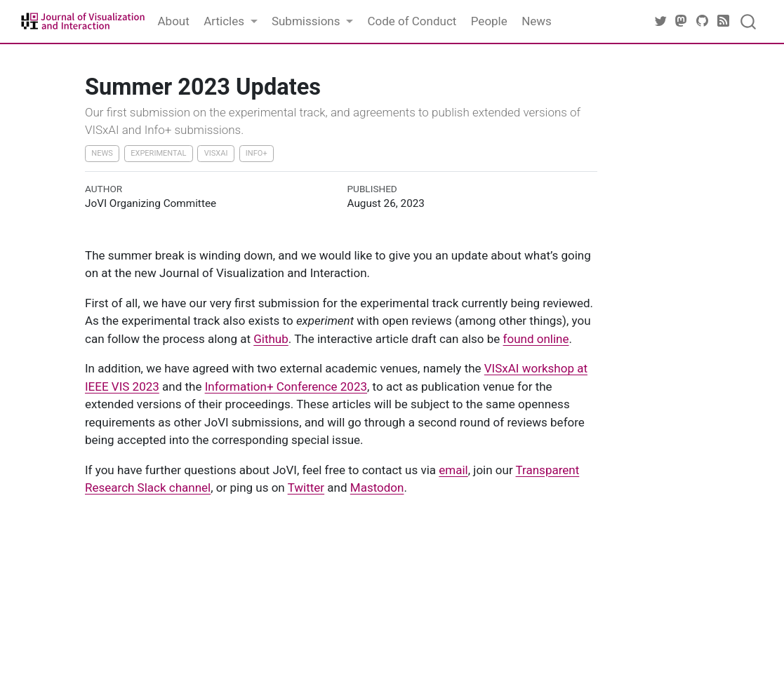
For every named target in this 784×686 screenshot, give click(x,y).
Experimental (158, 153)
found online (536, 339)
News (102, 153)
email (453, 470)
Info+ (257, 153)
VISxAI (216, 153)
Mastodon (377, 487)
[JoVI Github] (703, 21)
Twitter (306, 487)
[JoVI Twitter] (660, 21)
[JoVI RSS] (724, 21)
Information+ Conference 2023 (286, 386)
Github (271, 339)
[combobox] (749, 21)
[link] (231, 22)
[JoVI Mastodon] (682, 21)
